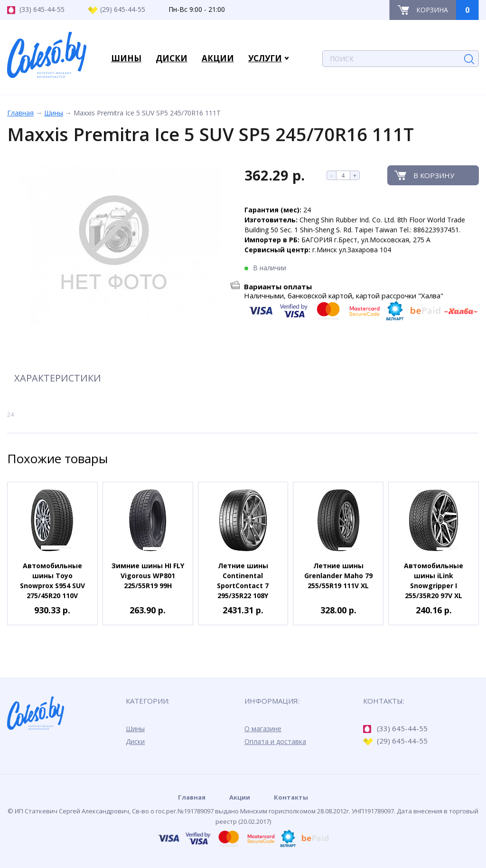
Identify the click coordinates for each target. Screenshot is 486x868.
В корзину (434, 175)
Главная (20, 113)
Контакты (291, 797)
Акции (240, 797)
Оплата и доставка (275, 741)
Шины (54, 113)
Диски (135, 741)
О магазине (263, 729)
